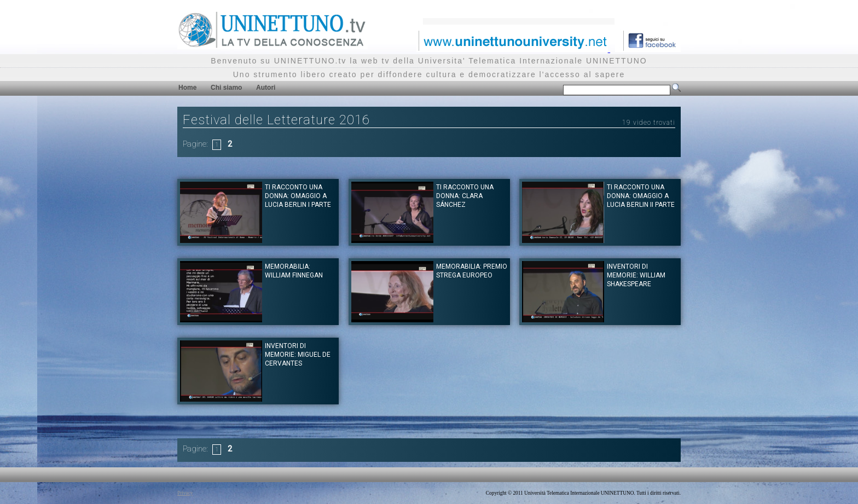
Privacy (185, 493)
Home (187, 88)
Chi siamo (226, 88)
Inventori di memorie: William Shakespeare (636, 275)
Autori (266, 88)
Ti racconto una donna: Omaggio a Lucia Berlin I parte (298, 196)
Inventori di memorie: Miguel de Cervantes (298, 355)
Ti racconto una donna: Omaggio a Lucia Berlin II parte (641, 196)
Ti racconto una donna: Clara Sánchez (465, 196)
